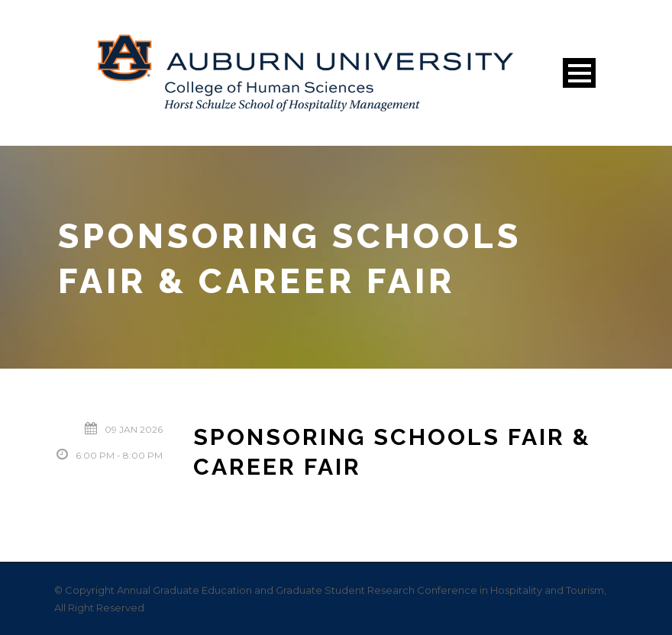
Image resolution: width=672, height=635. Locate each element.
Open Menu (579, 73)
